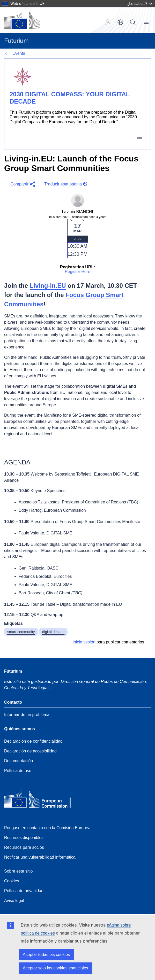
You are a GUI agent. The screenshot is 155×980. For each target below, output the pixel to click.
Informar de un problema (27, 715)
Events (19, 53)
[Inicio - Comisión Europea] (22, 20)
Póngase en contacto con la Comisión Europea (47, 828)
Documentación (19, 761)
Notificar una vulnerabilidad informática (40, 857)
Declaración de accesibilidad (30, 751)
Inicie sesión (84, 642)
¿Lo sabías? (140, 3)
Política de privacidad (24, 891)
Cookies (12, 881)
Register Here (77, 272)
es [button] (120, 22)
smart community (21, 632)
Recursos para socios (24, 847)
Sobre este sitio (18, 871)
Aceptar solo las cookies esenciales (56, 968)
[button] (22, 184)
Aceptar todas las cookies (46, 955)
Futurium (16, 41)
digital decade (53, 632)
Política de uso (18, 771)
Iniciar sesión (108, 22)
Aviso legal (14, 901)
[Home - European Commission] (42, 800)
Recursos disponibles (24, 838)
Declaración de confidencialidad (33, 741)
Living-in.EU (48, 286)
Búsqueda (133, 22)
